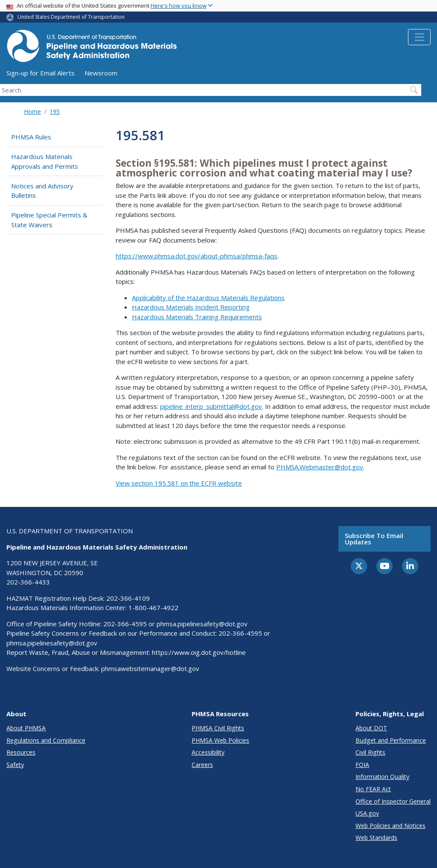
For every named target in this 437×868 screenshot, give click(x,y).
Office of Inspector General (393, 801)
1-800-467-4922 (153, 608)
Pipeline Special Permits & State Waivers (49, 220)
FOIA (362, 765)
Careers (202, 765)
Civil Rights (370, 752)
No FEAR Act (373, 789)
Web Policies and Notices (390, 826)
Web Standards (376, 838)
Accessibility (208, 752)
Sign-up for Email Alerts (41, 73)
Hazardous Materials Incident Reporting (191, 307)
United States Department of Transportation (71, 17)
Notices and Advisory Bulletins (42, 191)
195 (55, 111)
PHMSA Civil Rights (218, 728)
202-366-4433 (28, 582)
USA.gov (367, 813)
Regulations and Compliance (46, 740)
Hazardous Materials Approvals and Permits (45, 161)
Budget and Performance (391, 740)
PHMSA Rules (31, 137)
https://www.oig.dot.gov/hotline (199, 652)
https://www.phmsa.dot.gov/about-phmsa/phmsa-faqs (197, 256)
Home (32, 111)
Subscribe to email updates (374, 539)
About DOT (371, 728)
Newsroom (101, 73)
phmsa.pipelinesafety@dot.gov (202, 624)
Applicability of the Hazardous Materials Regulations (208, 298)
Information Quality (382, 777)
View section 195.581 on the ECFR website (179, 483)
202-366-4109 (128, 598)
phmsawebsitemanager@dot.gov (150, 668)
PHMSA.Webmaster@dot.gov (320, 467)
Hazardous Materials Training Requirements (197, 317)
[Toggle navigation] (419, 37)
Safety (15, 765)
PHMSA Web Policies (220, 740)
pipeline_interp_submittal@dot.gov (211, 406)
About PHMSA (26, 728)
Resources (21, 752)
